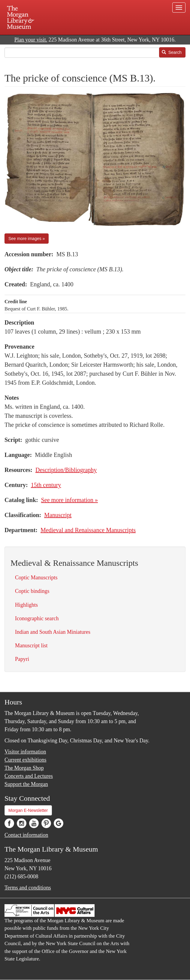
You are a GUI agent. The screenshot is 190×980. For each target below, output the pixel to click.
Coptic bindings (32, 591)
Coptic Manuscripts (36, 578)
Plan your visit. (31, 40)
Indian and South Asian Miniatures (53, 632)
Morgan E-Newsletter (28, 810)
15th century (46, 485)
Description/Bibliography (66, 470)
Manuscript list (31, 646)
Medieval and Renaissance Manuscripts (88, 530)
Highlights (26, 605)
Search (172, 52)
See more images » (27, 239)
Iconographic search (37, 618)
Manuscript (58, 515)
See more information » (69, 500)
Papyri (22, 659)
